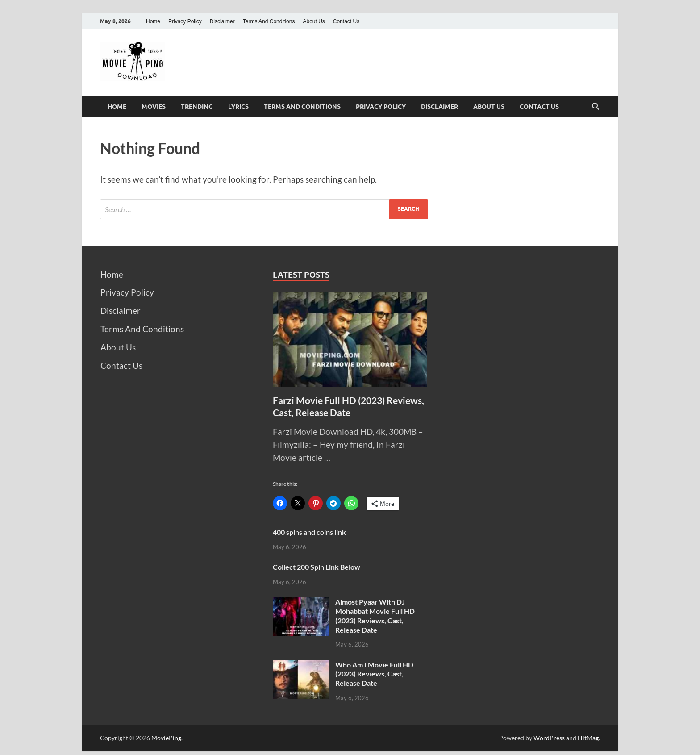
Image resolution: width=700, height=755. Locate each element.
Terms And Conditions (269, 21)
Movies (154, 107)
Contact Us (346, 21)
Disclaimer (222, 21)
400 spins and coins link (309, 532)
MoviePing (166, 738)
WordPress (549, 738)
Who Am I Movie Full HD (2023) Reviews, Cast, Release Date (374, 674)
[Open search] (596, 107)
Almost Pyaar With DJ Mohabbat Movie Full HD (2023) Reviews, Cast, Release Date (375, 615)
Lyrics (238, 107)
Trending (197, 107)
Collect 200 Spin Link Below (317, 567)
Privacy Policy (185, 21)
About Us (314, 21)
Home (153, 21)
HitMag (588, 738)
